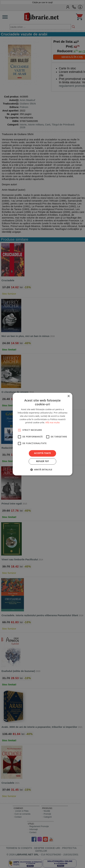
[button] (42, 470)
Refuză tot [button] (42, 461)
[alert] (42, 434)
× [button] (69, 396)
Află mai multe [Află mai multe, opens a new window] (53, 423)
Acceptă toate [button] (42, 453)
